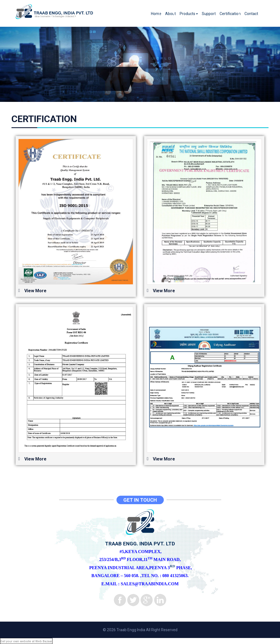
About (170, 14)
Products (189, 14)
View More (35, 291)
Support (209, 14)
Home (156, 14)
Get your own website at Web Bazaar (26, 641)
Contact (251, 14)
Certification (230, 14)
